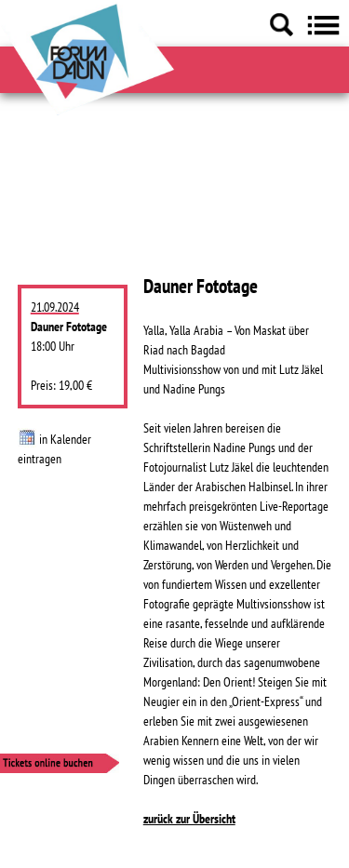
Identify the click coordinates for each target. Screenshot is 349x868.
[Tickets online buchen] (100, 766)
